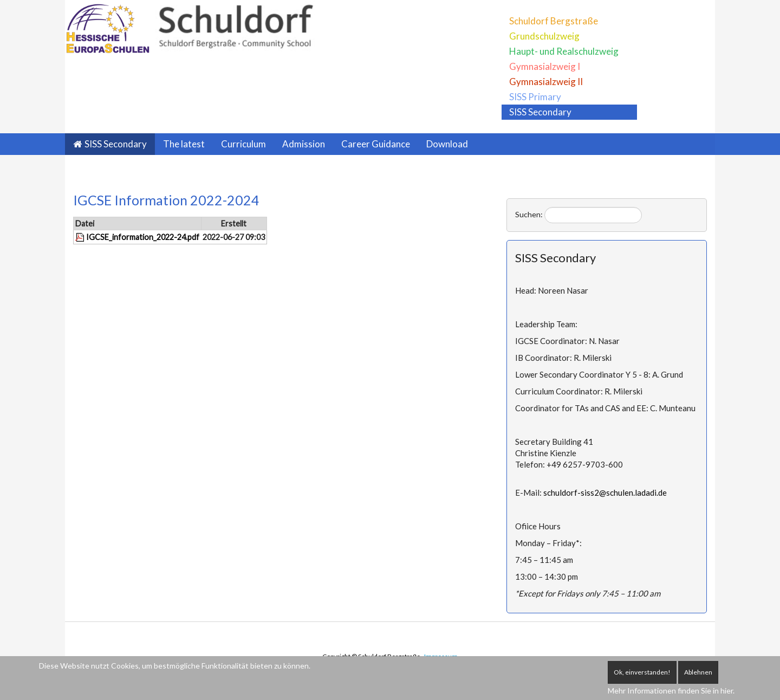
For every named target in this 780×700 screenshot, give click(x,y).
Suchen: (529, 214)
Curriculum (243, 144)
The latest (184, 144)
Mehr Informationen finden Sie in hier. (671, 691)
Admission (304, 144)
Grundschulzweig (544, 36)
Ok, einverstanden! (642, 672)
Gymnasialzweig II (546, 82)
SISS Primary (535, 97)
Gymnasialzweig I (545, 66)
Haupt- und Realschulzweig (564, 51)
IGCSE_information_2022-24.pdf (143, 237)
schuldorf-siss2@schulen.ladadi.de (605, 492)
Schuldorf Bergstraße (554, 21)
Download (447, 144)
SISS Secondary (540, 112)
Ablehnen (698, 672)
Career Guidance (376, 144)
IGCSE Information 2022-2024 (166, 200)
